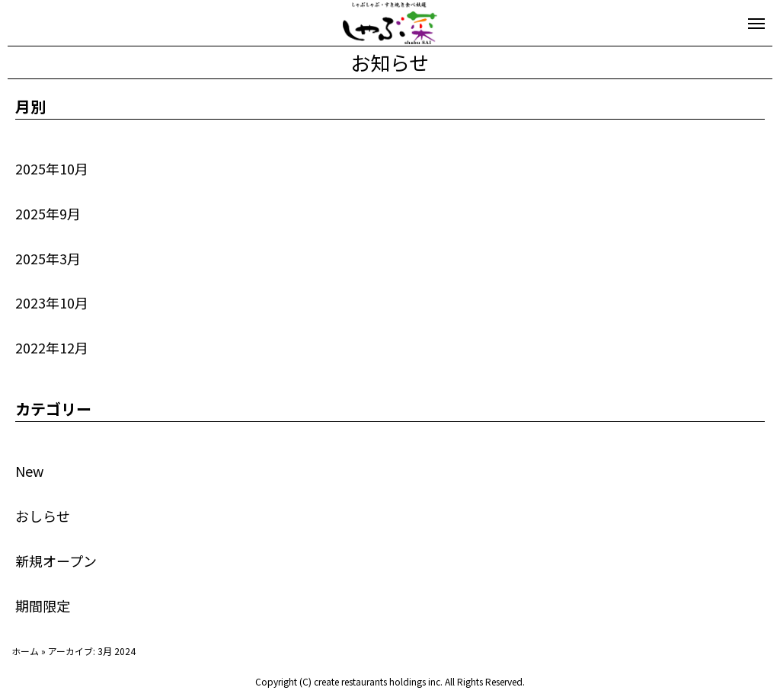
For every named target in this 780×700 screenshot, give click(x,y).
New (29, 471)
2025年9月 (48, 213)
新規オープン (56, 561)
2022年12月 (52, 347)
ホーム (25, 651)
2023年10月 (52, 302)
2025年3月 (48, 258)
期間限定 (43, 606)
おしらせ (43, 516)
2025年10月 (52, 168)
